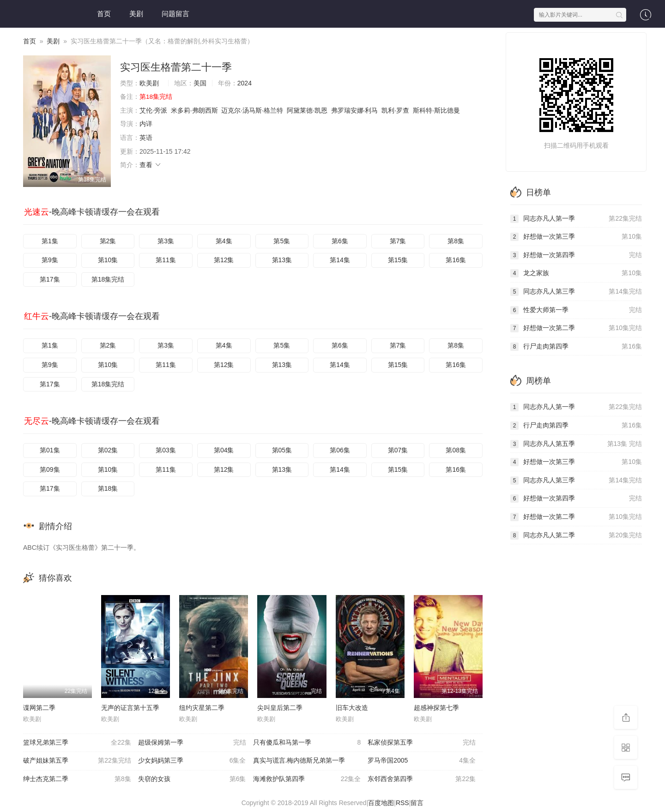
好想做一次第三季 (576, 237)
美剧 (136, 14)
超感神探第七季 (436, 708)
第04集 (224, 450)
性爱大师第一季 (576, 310)
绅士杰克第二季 (77, 779)
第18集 (108, 488)
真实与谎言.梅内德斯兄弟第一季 (299, 760)
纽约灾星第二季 (202, 708)
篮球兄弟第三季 (77, 743)
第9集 (50, 260)
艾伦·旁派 (153, 110)
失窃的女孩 (192, 779)
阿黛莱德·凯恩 (307, 110)
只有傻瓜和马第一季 (307, 743)
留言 (417, 803)
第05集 (282, 450)
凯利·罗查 (395, 110)
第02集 (108, 450)
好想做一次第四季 (576, 255)
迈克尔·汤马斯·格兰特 (252, 110)
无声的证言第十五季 (130, 708)
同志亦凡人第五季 (576, 444)
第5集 (282, 241)
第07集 (398, 450)
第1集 (50, 241)
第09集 (50, 469)
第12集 (224, 260)
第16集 (456, 260)
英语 (146, 138)
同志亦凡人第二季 (576, 535)
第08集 (456, 450)
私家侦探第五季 (422, 743)
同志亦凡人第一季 (576, 219)
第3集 (166, 241)
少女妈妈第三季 (192, 761)
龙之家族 (576, 273)
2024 (245, 83)
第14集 (340, 260)
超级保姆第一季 (192, 743)
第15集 (398, 260)
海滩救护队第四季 (307, 779)
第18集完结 (108, 279)
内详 (146, 124)
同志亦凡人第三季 (576, 292)
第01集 (50, 450)
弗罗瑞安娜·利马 (355, 110)
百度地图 (381, 803)
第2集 (108, 241)
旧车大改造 (352, 708)
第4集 (224, 241)
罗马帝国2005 (422, 761)
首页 (104, 14)
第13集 (282, 260)
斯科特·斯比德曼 (436, 110)
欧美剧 (149, 83)
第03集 (166, 450)
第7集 (398, 241)
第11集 (166, 260)
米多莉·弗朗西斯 (194, 110)
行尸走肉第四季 (576, 347)
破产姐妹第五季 (77, 761)
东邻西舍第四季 (422, 779)
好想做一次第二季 (576, 328)
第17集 (50, 279)
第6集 (340, 241)
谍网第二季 (39, 708)
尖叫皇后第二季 (280, 708)
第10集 (108, 260)
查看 (151, 165)
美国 (200, 83)
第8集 (456, 241)
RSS (402, 803)
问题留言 (175, 14)
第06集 (340, 450)
